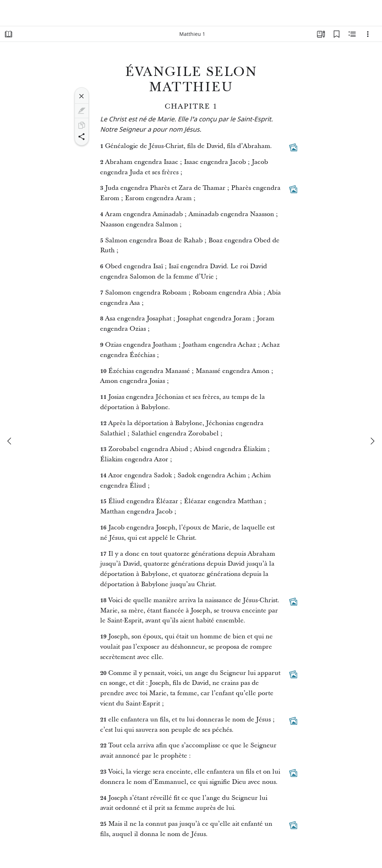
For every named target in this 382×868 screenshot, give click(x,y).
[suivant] (372, 441)
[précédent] (10, 441)
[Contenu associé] (352, 34)
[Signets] (337, 34)
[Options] (368, 34)
